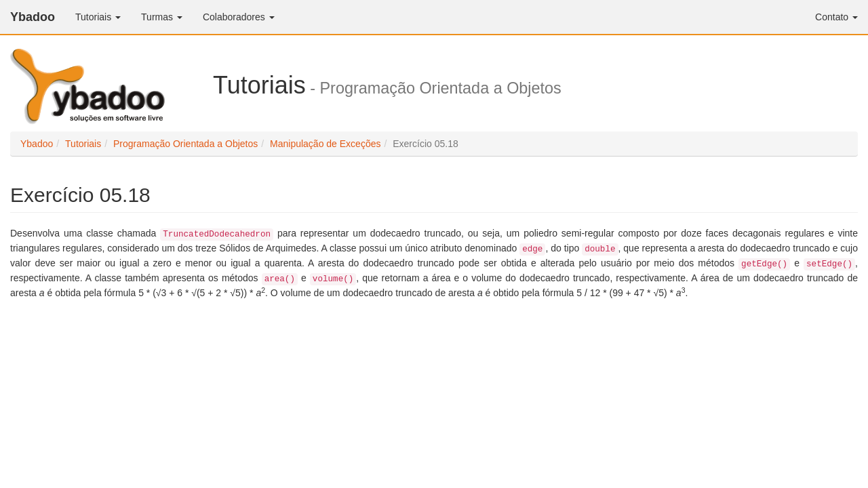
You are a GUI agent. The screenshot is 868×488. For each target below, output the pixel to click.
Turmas (162, 17)
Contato (836, 17)
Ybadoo (33, 17)
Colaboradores (239, 17)
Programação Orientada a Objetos (185, 144)
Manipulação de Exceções (325, 144)
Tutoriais (98, 17)
